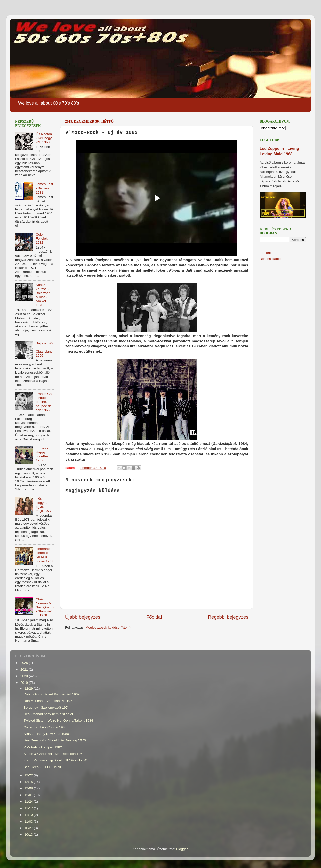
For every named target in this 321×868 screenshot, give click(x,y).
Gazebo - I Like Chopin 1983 (45, 727)
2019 (25, 683)
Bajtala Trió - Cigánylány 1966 (44, 349)
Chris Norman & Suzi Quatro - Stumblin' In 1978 (45, 607)
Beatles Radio (270, 259)
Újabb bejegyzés (83, 617)
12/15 (29, 782)
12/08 (29, 788)
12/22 (29, 775)
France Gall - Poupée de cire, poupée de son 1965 (44, 402)
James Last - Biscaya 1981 (44, 188)
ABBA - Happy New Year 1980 (46, 734)
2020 (25, 676)
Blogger (182, 849)
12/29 (29, 688)
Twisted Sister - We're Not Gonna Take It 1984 (58, 721)
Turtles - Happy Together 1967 (42, 454)
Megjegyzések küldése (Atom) (108, 627)
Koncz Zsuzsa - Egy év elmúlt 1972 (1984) (55, 760)
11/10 (29, 815)
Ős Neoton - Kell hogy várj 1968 (44, 138)
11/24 (29, 802)
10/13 (29, 834)
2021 (25, 670)
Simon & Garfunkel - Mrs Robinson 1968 (54, 754)
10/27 (29, 828)
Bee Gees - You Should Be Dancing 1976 (55, 740)
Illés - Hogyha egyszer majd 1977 (44, 505)
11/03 (29, 821)
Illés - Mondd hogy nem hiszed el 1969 (53, 714)
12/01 (29, 795)
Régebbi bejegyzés (228, 617)
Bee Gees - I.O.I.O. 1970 (42, 767)
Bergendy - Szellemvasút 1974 (47, 707)
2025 (25, 663)
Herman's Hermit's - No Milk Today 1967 (44, 555)
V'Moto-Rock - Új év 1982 (43, 747)
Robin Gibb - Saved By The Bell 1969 (52, 694)
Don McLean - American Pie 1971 (49, 701)
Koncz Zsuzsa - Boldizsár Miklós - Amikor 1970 (43, 295)
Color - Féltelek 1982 (42, 239)
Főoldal (154, 617)
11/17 (29, 808)
